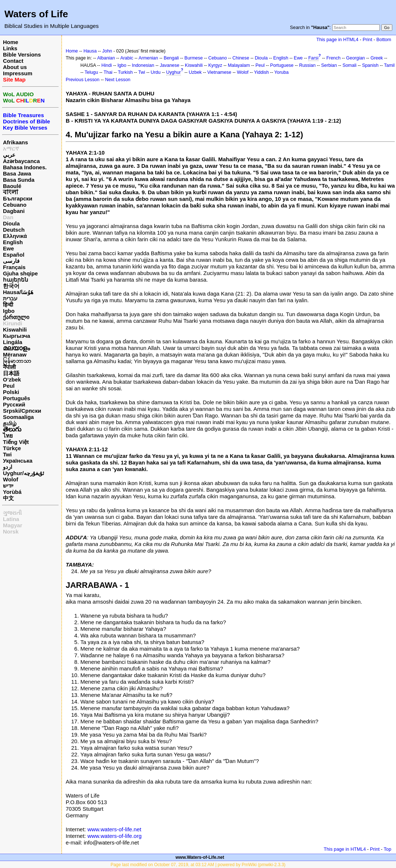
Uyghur (174, 72)
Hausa (90, 51)
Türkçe (12, 448)
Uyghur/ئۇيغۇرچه (23, 473)
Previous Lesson (83, 80)
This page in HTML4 (337, 39)
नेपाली (9, 367)
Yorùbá (12, 492)
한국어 (11, 286)
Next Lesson (118, 80)
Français (14, 267)
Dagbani (14, 211)
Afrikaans (15, 142)
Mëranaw (15, 355)
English (13, 242)
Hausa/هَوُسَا (18, 292)
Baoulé (12, 186)
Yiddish (261, 72)
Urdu (156, 72)
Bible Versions (22, 55)
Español (14, 255)
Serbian (329, 65)
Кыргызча (17, 336)
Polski (11, 392)
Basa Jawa (17, 173)
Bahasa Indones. (25, 167)
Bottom (384, 39)
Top (387, 849)
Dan (8, 217)
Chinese (241, 58)
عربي (9, 155)
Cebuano (15, 205)
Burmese (194, 58)
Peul (9, 386)
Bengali (171, 58)
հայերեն (16, 280)
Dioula (11, 223)
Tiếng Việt (16, 442)
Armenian (148, 58)
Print (367, 39)
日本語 (11, 373)
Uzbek (195, 72)
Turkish (125, 72)
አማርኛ (11, 149)
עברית (10, 298)
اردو (8, 467)
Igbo (9, 311)
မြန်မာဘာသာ (17, 361)
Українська (18, 461)
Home (11, 42)
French (333, 58)
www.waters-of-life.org (115, 836)
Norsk (11, 531)
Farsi (313, 58)
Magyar (13, 525)
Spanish (370, 65)
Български (18, 198)
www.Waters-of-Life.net (200, 857)
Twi (7, 454)
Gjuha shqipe (20, 273)
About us (15, 67)
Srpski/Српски (22, 411)
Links (10, 48)
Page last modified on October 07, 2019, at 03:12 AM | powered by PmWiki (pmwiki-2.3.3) (198, 865)
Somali (349, 65)
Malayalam (239, 65)
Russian (307, 65)
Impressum (18, 73)
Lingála (13, 342)
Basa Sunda (19, 180)
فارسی (11, 261)
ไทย (8, 436)
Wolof (10, 479)
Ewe (8, 248)
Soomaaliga (18, 417)
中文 (8, 498)
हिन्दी (8, 305)
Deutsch (14, 230)
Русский (14, 404)
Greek (377, 58)
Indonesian (143, 65)
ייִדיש (8, 486)
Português (17, 398)
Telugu (92, 72)
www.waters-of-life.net (114, 829)
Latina (11, 519)
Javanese (169, 65)
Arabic (127, 58)
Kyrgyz (215, 65)
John (107, 51)
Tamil (389, 65)
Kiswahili (15, 330)
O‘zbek (12, 379)
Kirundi (13, 323)
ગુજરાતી (12, 513)
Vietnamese (219, 72)
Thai (108, 72)
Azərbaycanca (21, 161)
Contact (13, 61)
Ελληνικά (15, 236)
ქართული (16, 317)
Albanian (106, 58)
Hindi (106, 65)
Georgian (355, 58)
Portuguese (282, 65)
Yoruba (281, 72)
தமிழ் (10, 423)
